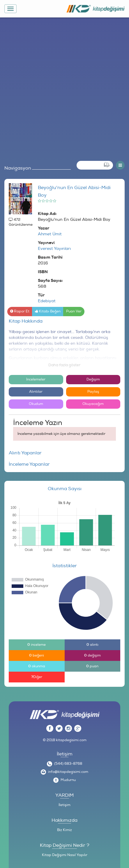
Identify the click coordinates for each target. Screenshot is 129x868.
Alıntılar (36, 392)
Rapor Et (20, 311)
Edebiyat (47, 301)
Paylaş (93, 392)
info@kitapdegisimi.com (68, 772)
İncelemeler (36, 379)
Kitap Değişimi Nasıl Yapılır (65, 855)
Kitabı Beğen (48, 311)
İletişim (64, 805)
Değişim (93, 379)
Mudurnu (68, 780)
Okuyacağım (93, 404)
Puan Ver (74, 311)
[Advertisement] (64, 88)
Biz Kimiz (64, 830)
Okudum (36, 404)
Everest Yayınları (54, 249)
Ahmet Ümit (50, 234)
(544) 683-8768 (68, 764)
